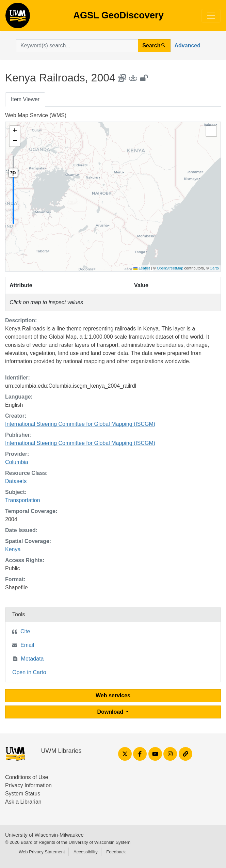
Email (27, 645)
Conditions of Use (27, 777)
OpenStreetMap (170, 268)
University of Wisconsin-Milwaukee (44, 835)
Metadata (33, 659)
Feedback (116, 852)
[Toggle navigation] (211, 16)
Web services (113, 695)
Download (111, 712)
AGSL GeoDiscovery (18, 18)
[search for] (77, 46)
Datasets (16, 481)
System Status (23, 794)
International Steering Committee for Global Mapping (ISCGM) (80, 424)
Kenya (13, 549)
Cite (25, 631)
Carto (214, 268)
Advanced (188, 45)
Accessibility (86, 852)
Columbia (17, 462)
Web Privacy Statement (42, 852)
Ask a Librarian (23, 802)
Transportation (23, 500)
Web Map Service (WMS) (36, 115)
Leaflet (142, 268)
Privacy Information (28, 785)
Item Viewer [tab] (25, 99)
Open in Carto (29, 672)
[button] (15, 131)
